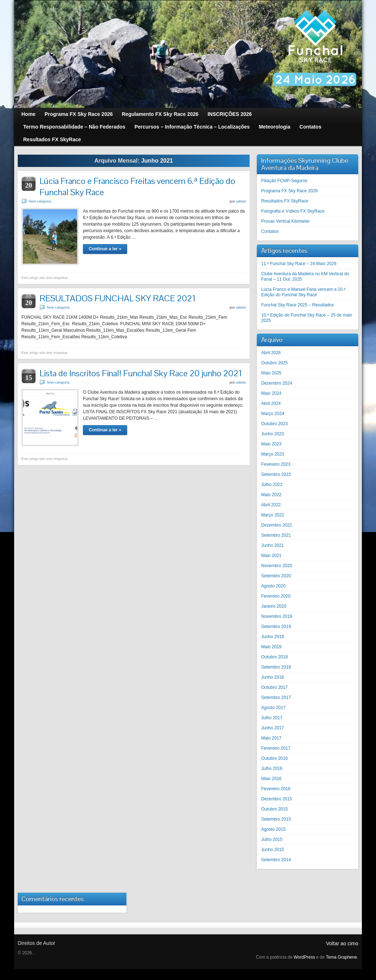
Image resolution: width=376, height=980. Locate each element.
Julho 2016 (272, 768)
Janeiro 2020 (274, 606)
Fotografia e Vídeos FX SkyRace (293, 211)
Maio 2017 (271, 738)
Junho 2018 (273, 677)
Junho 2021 (273, 545)
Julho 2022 (272, 485)
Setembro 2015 (276, 819)
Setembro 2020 (276, 576)
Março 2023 (273, 454)
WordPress (304, 957)
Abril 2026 (271, 353)
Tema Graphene (342, 957)
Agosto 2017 (273, 708)
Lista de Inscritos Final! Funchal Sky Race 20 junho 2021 (141, 373)
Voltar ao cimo (342, 943)
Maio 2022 (271, 495)
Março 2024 (273, 414)
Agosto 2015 (273, 829)
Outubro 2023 (274, 424)
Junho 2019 (273, 637)
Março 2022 (273, 515)
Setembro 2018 (276, 667)
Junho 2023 (273, 434)
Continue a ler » (105, 249)
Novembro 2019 (277, 616)
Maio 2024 (271, 393)
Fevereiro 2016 (276, 789)
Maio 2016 (271, 779)
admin (241, 201)
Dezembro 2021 (277, 525)
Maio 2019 (271, 647)
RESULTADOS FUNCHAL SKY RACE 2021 (118, 298)
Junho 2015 (273, 850)
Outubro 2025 (274, 363)
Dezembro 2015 (277, 799)
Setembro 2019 (276, 627)
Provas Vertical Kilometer (285, 221)
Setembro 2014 (276, 860)
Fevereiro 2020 (276, 596)
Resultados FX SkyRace (285, 201)
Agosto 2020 (273, 586)
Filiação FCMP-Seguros (284, 181)
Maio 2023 (271, 444)
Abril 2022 (271, 505)
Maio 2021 (271, 556)
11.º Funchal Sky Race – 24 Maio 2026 (299, 264)
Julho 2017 (272, 718)
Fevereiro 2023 (276, 464)
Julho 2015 (272, 839)
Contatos (270, 231)
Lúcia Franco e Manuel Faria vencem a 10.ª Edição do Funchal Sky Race (303, 292)
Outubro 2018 (274, 657)
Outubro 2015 (274, 809)
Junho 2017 (273, 728)
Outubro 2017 (274, 687)
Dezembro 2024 (277, 383)
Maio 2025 (271, 373)
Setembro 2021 (276, 535)
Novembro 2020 (277, 566)
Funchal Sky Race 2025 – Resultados (298, 305)
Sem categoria (40, 201)
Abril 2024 (271, 403)
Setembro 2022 (276, 474)
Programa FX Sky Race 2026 (289, 191)
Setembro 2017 (276, 698)
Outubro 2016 (274, 758)
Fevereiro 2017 (276, 748)
